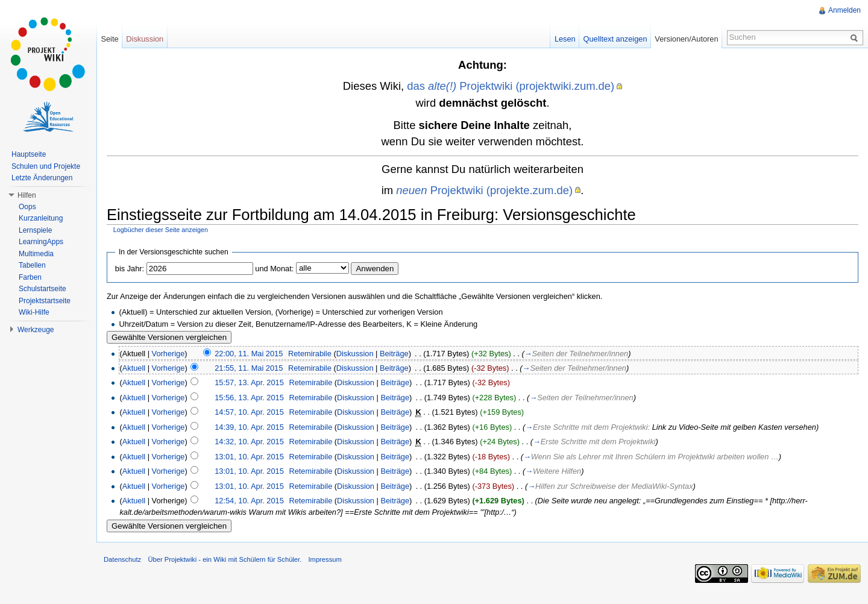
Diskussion (355, 354)
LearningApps (41, 242)
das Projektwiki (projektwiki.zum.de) (511, 86)
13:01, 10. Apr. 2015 (249, 457)
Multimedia (36, 254)
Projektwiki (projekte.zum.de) (484, 190)
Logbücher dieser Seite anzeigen (161, 230)
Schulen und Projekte (46, 166)
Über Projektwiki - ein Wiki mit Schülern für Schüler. (225, 559)
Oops (27, 207)
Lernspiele (35, 230)
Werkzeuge (36, 330)
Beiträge (394, 354)
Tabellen (32, 265)
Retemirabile (310, 354)
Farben (30, 277)
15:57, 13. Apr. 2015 (249, 382)
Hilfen (27, 195)
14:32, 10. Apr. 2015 (249, 442)
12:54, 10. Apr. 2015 (249, 501)
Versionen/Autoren (686, 39)
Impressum (325, 559)
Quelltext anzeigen (615, 39)
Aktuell (134, 368)
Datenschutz (122, 559)
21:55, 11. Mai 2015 (249, 368)
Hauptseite (29, 154)
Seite (109, 39)
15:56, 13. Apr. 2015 (249, 398)
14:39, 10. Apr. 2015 (249, 427)
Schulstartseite (42, 289)
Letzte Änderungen (42, 178)
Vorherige (168, 354)
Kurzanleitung (41, 218)
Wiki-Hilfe (34, 312)
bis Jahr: (130, 269)
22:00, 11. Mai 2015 (249, 354)
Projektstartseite (45, 301)
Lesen (565, 39)
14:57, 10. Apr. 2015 (249, 412)
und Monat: (274, 269)
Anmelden (844, 10)
